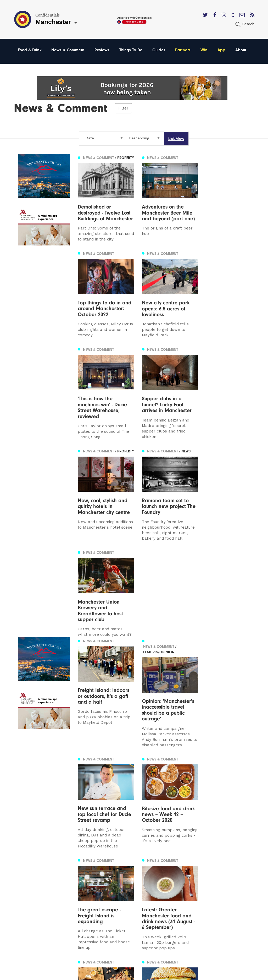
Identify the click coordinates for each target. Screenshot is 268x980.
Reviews (102, 50)
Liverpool (27, 871)
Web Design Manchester (177, 975)
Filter (123, 108)
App (221, 50)
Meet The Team (174, 894)
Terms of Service (175, 886)
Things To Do (131, 50)
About (241, 50)
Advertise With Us (176, 864)
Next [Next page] (50, 800)
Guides (159, 50)
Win (204, 50)
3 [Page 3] (38, 801)
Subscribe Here (174, 871)
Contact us (169, 856)
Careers (166, 901)
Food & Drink (30, 50)
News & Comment (68, 50)
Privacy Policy (172, 879)
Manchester (30, 856)
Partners (183, 50)
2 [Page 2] (33, 801)
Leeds (24, 864)
